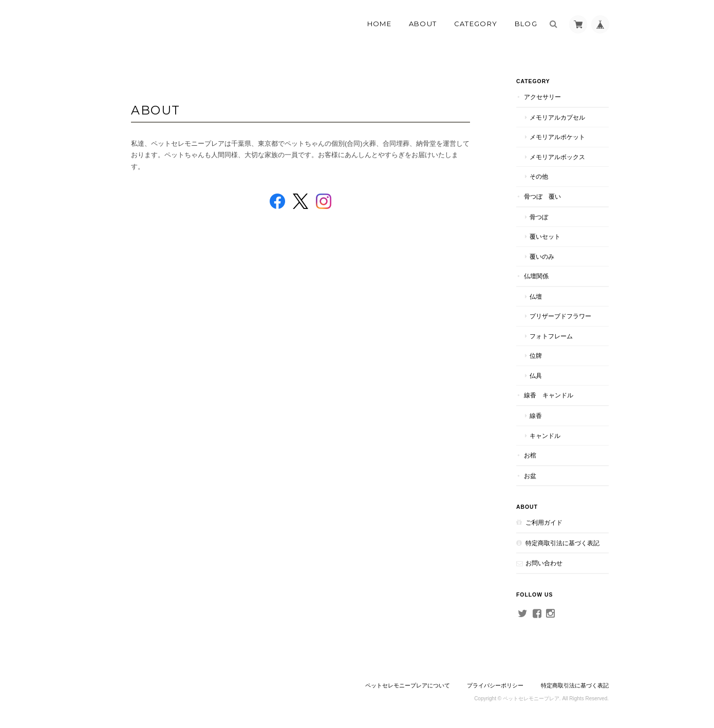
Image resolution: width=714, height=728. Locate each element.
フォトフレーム (551, 336)
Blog (526, 24)
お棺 (530, 455)
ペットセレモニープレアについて (408, 685)
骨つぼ (539, 217)
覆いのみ (542, 256)
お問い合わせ (544, 563)
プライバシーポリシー (495, 685)
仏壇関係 (536, 276)
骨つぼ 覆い (542, 196)
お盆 (530, 476)
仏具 (536, 376)
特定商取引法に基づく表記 (562, 543)
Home (379, 24)
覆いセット (545, 236)
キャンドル (545, 436)
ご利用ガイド (544, 522)
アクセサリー (542, 97)
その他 (539, 176)
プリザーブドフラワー (560, 316)
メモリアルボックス (557, 157)
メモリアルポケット (557, 137)
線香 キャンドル (549, 395)
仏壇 (536, 296)
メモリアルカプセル (557, 117)
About (423, 24)
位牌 (536, 356)
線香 (536, 416)
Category (476, 24)
